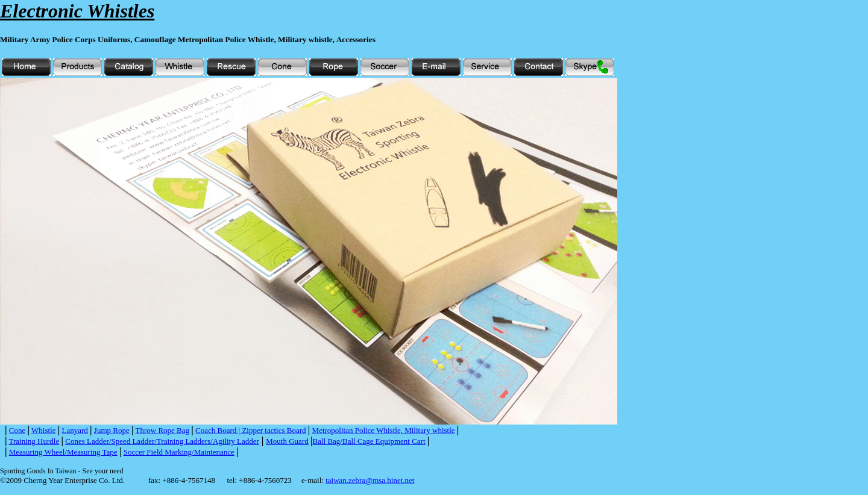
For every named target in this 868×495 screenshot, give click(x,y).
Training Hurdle (34, 441)
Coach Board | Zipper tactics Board (250, 430)
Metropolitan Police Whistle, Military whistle (384, 430)
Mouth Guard (287, 441)
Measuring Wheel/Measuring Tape (63, 452)
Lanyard (75, 430)
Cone (17, 430)
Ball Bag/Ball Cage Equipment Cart (369, 441)
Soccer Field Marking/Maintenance (179, 452)
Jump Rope (112, 430)
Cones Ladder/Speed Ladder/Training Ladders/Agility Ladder (162, 441)
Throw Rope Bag (163, 430)
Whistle (43, 430)
